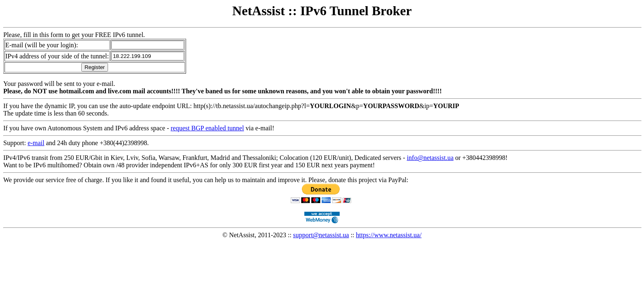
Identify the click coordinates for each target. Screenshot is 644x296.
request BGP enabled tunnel (207, 128)
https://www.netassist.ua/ (389, 235)
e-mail (36, 143)
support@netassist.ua (321, 235)
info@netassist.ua (430, 158)
